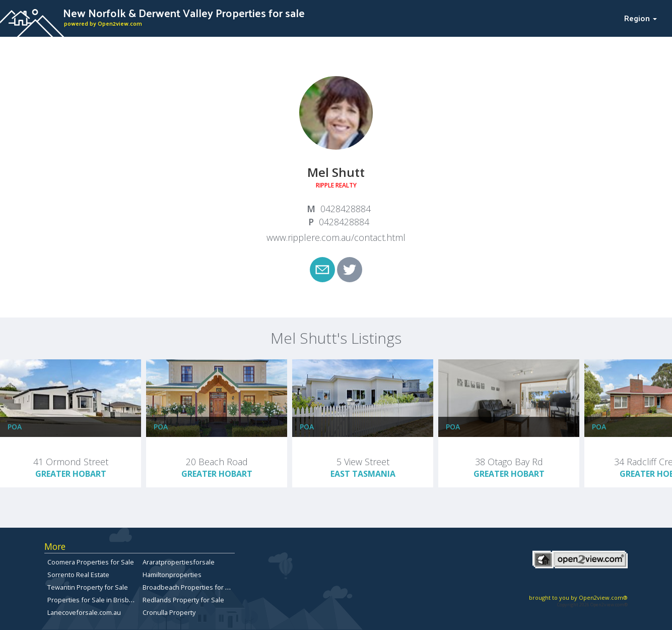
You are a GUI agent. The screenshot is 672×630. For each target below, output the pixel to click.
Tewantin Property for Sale (88, 587)
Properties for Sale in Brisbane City (100, 600)
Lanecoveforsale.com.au (84, 612)
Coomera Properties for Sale (91, 562)
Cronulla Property (169, 612)
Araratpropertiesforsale (179, 562)
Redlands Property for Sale (183, 600)
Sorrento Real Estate (78, 575)
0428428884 (346, 209)
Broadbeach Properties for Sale (190, 587)
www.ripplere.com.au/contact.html (336, 237)
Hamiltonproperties (172, 575)
